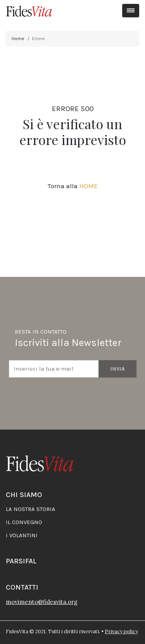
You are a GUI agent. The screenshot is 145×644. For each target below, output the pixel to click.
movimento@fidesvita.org (42, 602)
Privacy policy (121, 631)
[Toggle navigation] (131, 11)
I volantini (22, 535)
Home (18, 39)
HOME (89, 186)
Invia (118, 369)
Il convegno (24, 522)
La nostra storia (31, 509)
